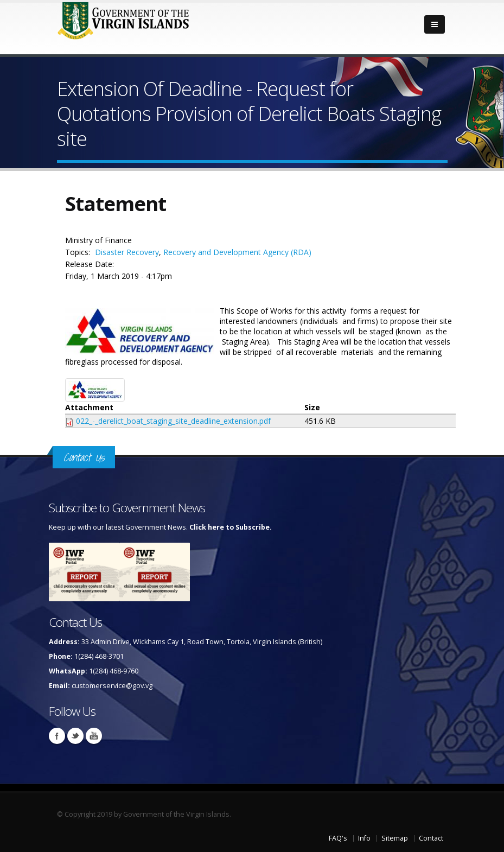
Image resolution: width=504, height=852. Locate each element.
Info (364, 838)
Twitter (75, 736)
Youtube (94, 736)
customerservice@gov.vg (112, 686)
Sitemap (395, 838)
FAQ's (338, 838)
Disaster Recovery (127, 252)
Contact (431, 838)
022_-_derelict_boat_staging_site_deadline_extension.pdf (173, 421)
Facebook (57, 736)
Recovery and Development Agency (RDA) (237, 252)
